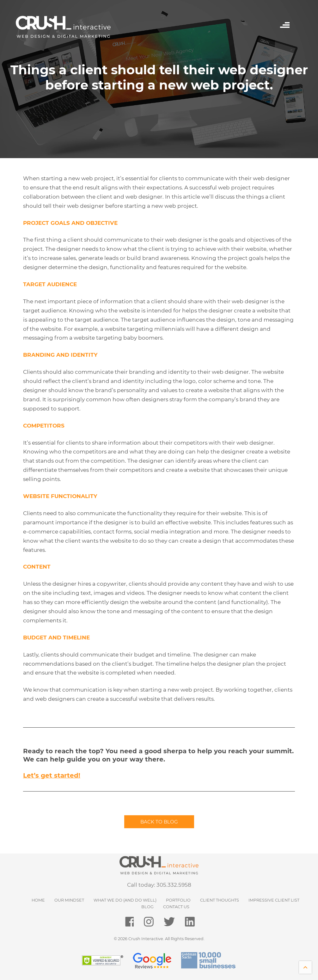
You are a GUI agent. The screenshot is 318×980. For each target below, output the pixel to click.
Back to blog (159, 822)
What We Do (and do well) (125, 900)
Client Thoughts (220, 900)
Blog (147, 907)
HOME (38, 900)
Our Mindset (69, 900)
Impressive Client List (274, 900)
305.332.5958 (174, 885)
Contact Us (176, 907)
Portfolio (178, 900)
